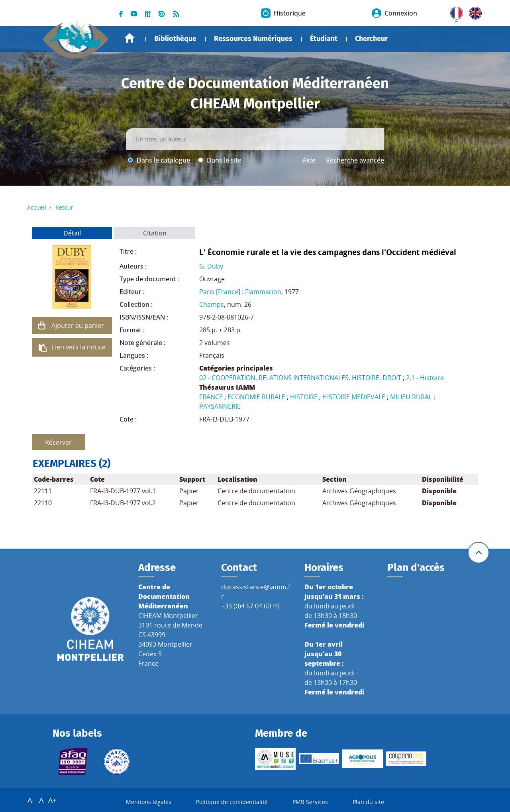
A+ (52, 800)
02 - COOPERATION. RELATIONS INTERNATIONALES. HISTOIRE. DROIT (300, 378)
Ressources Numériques (253, 39)
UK (473, 12)
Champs (212, 304)
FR (454, 12)
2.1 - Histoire (425, 378)
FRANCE (211, 397)
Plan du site (368, 802)
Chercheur (371, 39)
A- (31, 800)
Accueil (129, 38)
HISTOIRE (304, 397)
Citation (155, 233)
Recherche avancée (355, 160)
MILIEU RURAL (411, 397)
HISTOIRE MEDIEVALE (354, 397)
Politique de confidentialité (232, 802)
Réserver (58, 442)
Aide (309, 160)
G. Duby (211, 266)
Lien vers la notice (79, 347)
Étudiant (324, 39)
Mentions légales (149, 802)
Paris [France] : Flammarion (240, 292)
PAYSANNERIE (220, 406)
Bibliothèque (175, 39)
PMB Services (310, 802)
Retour (64, 207)
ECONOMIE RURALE (256, 397)
